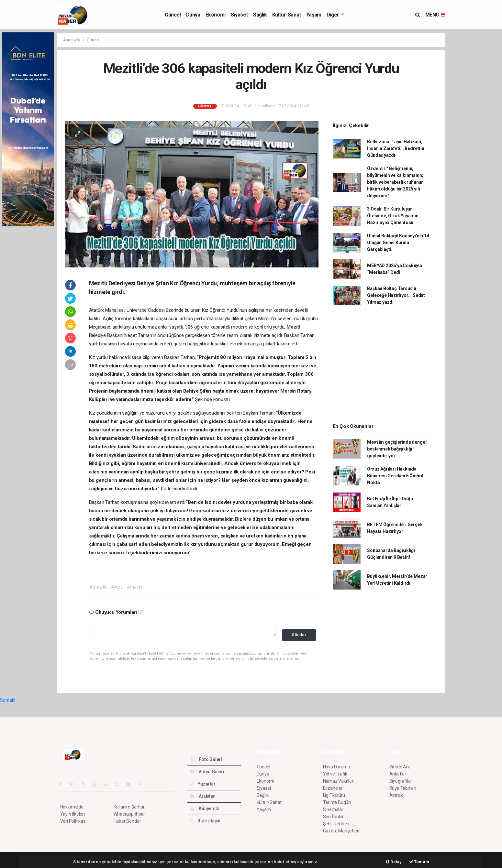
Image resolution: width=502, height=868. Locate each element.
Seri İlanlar (334, 817)
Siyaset (239, 15)
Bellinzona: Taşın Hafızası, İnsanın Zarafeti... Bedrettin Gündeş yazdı (396, 148)
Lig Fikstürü (334, 795)
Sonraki (8, 700)
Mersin (289, 391)
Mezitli (294, 327)
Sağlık (260, 15)
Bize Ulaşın (205, 821)
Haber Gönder (127, 821)
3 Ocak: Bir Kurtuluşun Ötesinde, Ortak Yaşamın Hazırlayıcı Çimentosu (393, 216)
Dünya (193, 15)
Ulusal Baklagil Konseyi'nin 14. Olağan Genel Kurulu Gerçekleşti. (399, 243)
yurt (94, 344)
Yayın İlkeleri (73, 814)
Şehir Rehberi (336, 824)
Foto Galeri (206, 759)
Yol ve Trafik (335, 774)
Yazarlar (203, 784)
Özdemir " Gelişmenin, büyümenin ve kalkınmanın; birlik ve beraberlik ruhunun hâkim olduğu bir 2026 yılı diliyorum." (395, 182)
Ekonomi (216, 15)
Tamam (419, 862)
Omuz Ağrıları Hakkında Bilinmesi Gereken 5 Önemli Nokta (396, 476)
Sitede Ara (400, 767)
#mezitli (98, 587)
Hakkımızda (72, 807)
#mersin (135, 587)
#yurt (117, 587)
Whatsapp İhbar (129, 814)
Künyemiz (205, 808)
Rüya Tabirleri (403, 788)
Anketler (398, 774)
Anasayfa (72, 40)
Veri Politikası (73, 821)
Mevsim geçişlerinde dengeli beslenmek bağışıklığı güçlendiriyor (397, 449)
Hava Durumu (337, 767)
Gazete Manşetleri (341, 831)
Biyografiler (401, 781)
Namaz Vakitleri (339, 781)
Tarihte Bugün (337, 802)
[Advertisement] (474, 129)
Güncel (173, 15)
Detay (394, 862)
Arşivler (202, 796)
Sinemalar (333, 809)
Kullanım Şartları (130, 807)
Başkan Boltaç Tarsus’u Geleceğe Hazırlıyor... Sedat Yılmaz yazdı (396, 295)
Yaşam (314, 15)
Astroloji (397, 795)
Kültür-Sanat (287, 15)
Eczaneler (333, 788)
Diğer (334, 15)
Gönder (299, 635)
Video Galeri (207, 772)
